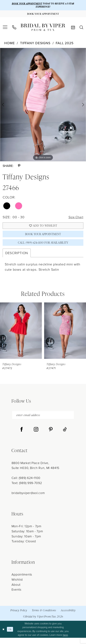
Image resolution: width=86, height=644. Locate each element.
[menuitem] (5, 29)
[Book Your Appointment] (43, 15)
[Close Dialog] (4, 635)
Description (17, 258)
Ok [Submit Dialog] (11, 635)
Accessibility (68, 616)
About (16, 591)
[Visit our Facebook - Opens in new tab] (22, 436)
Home (10, 45)
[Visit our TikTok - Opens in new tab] (65, 436)
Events (16, 596)
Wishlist (17, 586)
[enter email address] (43, 421)
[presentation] (21, 336)
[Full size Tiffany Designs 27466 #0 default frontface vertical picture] (43, 106)
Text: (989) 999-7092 (27, 489)
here (65, 641)
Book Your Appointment (43, 238)
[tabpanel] (43, 106)
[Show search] (81, 29)
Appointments (22, 581)
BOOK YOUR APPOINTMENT (25, 4)
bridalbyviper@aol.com (28, 499)
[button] (5, 29)
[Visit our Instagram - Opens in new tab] (36, 436)
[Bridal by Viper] (43, 29)
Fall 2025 (65, 45)
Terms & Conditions (44, 616)
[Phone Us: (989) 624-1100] (14, 29)
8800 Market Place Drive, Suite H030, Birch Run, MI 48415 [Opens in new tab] (36, 472)
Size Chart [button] (75, 219)
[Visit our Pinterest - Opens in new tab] (51, 436)
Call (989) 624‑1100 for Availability (43, 247)
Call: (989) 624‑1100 (26, 484)
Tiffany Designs (35, 45)
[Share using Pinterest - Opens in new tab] (19, 168)
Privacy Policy (19, 616)
